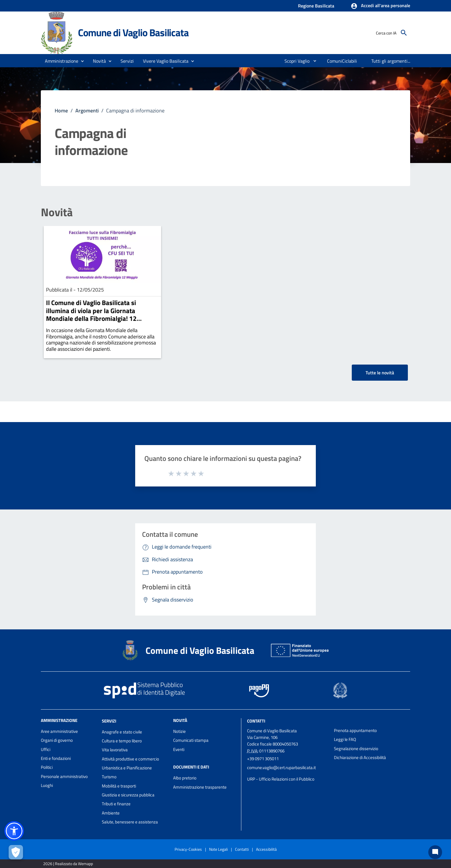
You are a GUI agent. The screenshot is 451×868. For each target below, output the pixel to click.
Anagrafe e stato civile (122, 732)
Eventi (179, 749)
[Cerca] (404, 33)
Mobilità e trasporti (119, 786)
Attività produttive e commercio (130, 759)
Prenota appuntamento (355, 730)
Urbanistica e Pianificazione (127, 768)
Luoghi (47, 785)
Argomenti (87, 111)
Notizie (179, 731)
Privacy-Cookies (188, 849)
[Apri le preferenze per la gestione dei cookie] (16, 852)
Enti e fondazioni (56, 758)
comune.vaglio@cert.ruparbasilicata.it (281, 768)
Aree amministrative (59, 731)
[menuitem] (295, 61)
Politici (47, 767)
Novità (57, 212)
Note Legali (218, 849)
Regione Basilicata (316, 6)
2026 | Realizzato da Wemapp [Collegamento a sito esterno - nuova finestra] (68, 864)
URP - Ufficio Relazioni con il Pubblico (281, 779)
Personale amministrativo (64, 776)
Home (61, 111)
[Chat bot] (435, 852)
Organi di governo (57, 740)
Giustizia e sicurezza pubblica (128, 795)
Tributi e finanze (116, 804)
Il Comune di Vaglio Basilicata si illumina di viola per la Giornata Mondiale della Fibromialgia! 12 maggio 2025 (91, 315)
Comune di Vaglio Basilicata (133, 32)
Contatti (256, 721)
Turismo (109, 777)
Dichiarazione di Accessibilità (360, 757)
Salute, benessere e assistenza (130, 822)
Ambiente (111, 813)
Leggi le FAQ (345, 739)
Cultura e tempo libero (122, 741)
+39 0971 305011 (263, 759)
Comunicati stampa (191, 740)
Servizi (109, 721)
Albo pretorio (185, 778)
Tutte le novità (380, 373)
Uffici (46, 749)
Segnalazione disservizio (356, 749)
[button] (380, 6)
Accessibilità (266, 849)
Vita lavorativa (115, 750)
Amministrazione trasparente (200, 787)
